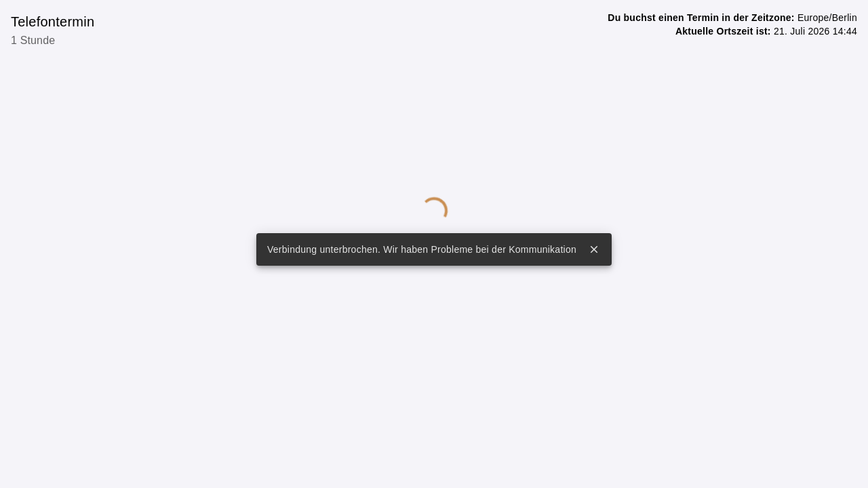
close (594, 249)
